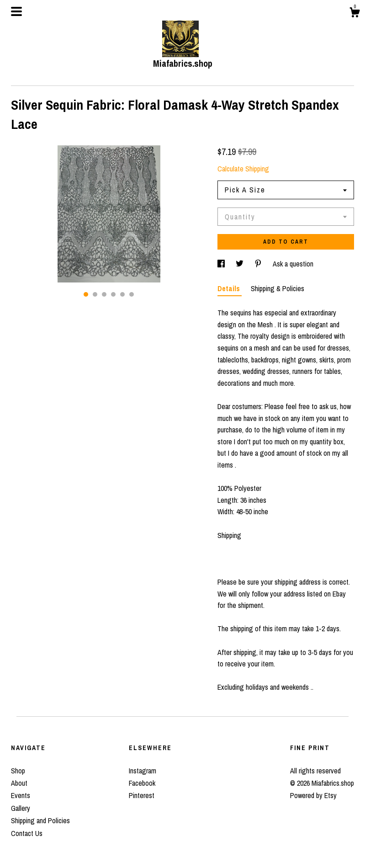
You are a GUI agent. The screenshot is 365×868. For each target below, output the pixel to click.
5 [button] (122, 294)
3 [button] (104, 294)
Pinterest (142, 795)
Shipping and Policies (40, 820)
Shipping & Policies (278, 288)
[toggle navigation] (16, 11)
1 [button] (86, 294)
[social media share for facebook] (222, 264)
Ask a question (293, 264)
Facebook (142, 783)
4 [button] (113, 294)
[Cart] (354, 14)
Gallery (21, 808)
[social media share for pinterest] (259, 264)
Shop (18, 771)
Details (230, 288)
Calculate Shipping (243, 169)
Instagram (143, 771)
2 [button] (95, 294)
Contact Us (27, 833)
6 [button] (132, 294)
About (19, 783)
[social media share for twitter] (241, 264)
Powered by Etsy (313, 795)
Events (21, 795)
